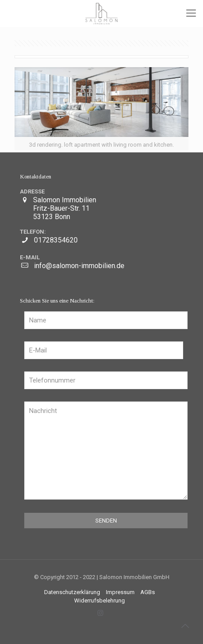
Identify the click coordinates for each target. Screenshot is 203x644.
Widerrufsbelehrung (100, 600)
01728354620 (56, 240)
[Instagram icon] (100, 613)
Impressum (120, 592)
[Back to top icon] (185, 626)
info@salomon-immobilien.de (79, 266)
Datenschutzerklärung (72, 592)
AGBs (148, 592)
